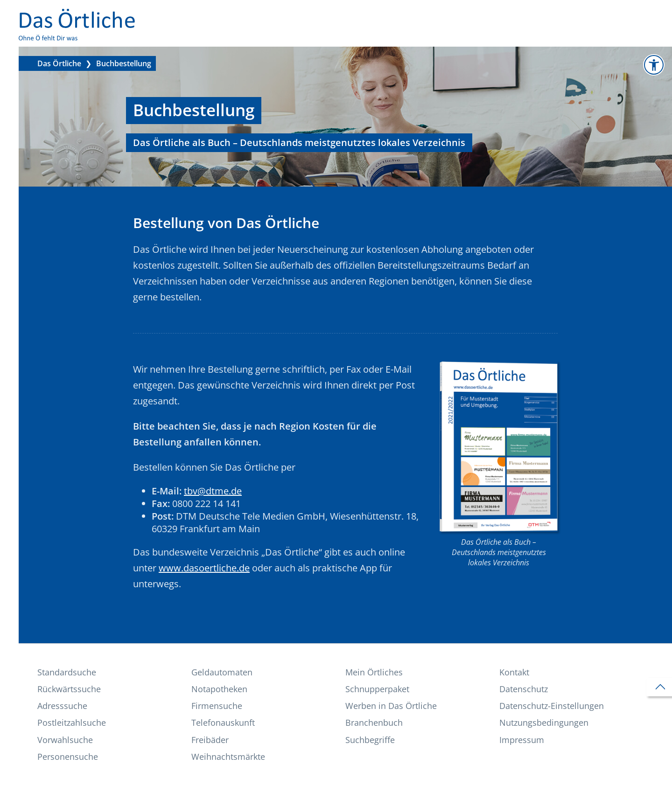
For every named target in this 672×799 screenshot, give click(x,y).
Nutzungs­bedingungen (544, 723)
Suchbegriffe (370, 740)
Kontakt (514, 672)
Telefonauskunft (223, 723)
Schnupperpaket (377, 689)
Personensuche (68, 757)
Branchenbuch (374, 723)
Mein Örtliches (374, 672)
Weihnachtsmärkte (228, 757)
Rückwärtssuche (69, 689)
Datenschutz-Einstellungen (552, 706)
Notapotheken (219, 689)
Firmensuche (217, 706)
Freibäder (210, 740)
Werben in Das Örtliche (391, 706)
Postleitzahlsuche (72, 723)
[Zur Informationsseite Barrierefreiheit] (654, 65)
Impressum (522, 740)
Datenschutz (524, 689)
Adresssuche (62, 706)
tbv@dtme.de (213, 491)
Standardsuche (67, 672)
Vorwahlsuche (65, 740)
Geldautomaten (222, 672)
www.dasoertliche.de (204, 568)
